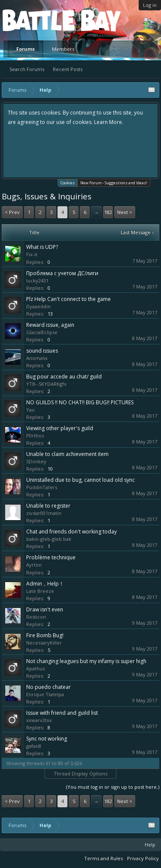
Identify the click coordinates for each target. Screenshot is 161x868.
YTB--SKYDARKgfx (46, 384)
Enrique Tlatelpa (45, 694)
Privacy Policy (143, 858)
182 (108, 212)
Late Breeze (40, 591)
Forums (26, 49)
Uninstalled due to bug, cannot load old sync (80, 480)
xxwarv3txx (39, 720)
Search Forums (27, 69)
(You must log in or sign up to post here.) (113, 787)
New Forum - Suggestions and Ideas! (114, 183)
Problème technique (51, 557)
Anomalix (37, 358)
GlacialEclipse (42, 332)
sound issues (42, 351)
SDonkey (36, 461)
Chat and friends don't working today (71, 532)
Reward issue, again (50, 325)
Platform (34, 20)
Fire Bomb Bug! (45, 635)
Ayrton (34, 565)
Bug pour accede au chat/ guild (64, 377)
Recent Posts (68, 69)
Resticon (36, 617)
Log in (150, 5)
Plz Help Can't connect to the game (68, 299)
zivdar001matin (44, 513)
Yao (30, 410)
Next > (125, 212)
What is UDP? (42, 247)
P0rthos (35, 436)
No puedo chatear (49, 687)
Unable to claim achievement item (67, 454)
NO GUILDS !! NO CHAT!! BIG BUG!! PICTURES (80, 402)
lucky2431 (37, 281)
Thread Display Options (80, 773)
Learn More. (109, 122)
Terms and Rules (103, 858)
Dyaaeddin (38, 306)
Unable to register (48, 506)
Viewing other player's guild (60, 428)
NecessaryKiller (44, 643)
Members (63, 49)
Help (150, 845)
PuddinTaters (42, 487)
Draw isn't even (45, 609)
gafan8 (34, 746)
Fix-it (32, 254)
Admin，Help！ (45, 584)
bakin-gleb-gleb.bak (49, 539)
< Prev (12, 212)
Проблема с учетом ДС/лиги (62, 273)
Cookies (68, 182)
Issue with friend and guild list (62, 713)
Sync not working (47, 739)
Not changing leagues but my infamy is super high (86, 661)
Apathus (35, 668)
